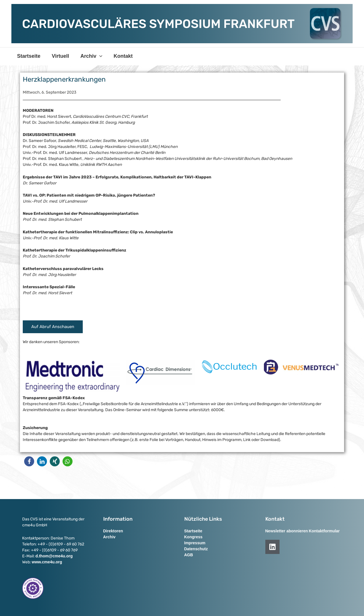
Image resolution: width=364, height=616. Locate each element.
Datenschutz (196, 549)
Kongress (194, 537)
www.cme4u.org (47, 562)
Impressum (195, 543)
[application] (97, 56)
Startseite (28, 56)
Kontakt (119, 56)
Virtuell (59, 56)
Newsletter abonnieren (287, 531)
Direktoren (113, 531)
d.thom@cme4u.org (54, 556)
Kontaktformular (324, 531)
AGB (189, 555)
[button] (29, 461)
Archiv (89, 56)
